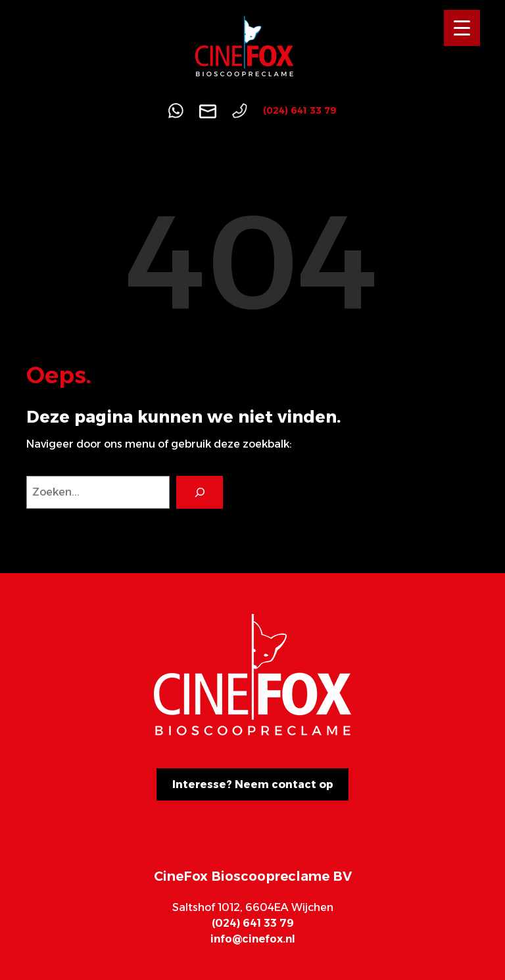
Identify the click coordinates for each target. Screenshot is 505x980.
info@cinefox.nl (253, 939)
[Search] (200, 492)
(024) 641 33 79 (300, 110)
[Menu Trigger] (462, 28)
